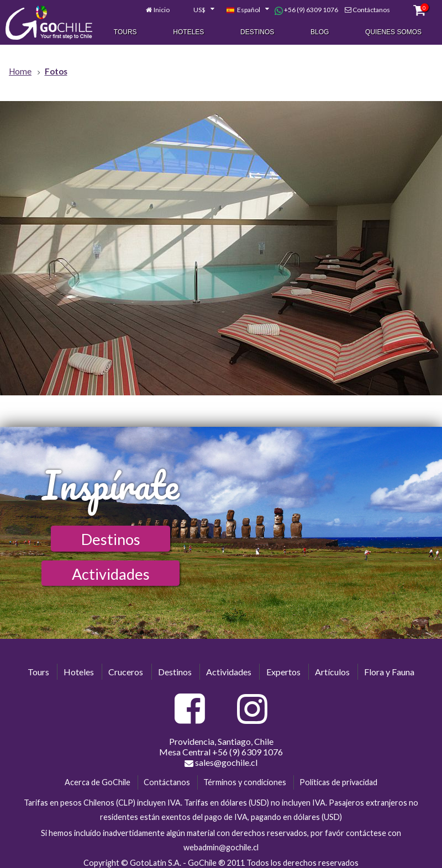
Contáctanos (371, 10)
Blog (320, 33)
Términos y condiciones (245, 782)
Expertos (283, 672)
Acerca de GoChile (98, 782)
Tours (125, 33)
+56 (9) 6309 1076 (306, 10)
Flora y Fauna (389, 672)
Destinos (257, 33)
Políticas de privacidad (338, 782)
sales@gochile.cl (221, 763)
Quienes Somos (393, 33)
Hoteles (188, 33)
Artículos (332, 672)
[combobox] (198, 10)
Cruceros (126, 672)
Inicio (162, 10)
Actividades (111, 574)
